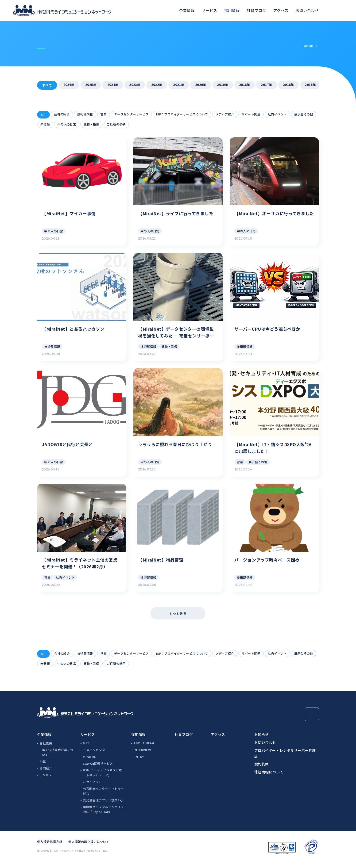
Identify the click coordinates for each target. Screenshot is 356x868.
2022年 (162, 85)
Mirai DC (89, 762)
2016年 (300, 85)
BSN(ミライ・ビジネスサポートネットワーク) (102, 778)
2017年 (277, 85)
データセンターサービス (137, 115)
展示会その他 (51, 125)
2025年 (92, 85)
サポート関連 (266, 115)
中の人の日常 (97, 125)
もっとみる (178, 618)
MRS (86, 749)
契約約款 (262, 770)
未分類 (74, 125)
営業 (107, 115)
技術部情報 (88, 115)
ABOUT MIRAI (144, 749)
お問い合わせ (307, 10)
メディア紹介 (238, 115)
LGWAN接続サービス (98, 769)
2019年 (231, 85)
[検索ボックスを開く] (341, 11)
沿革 (43, 767)
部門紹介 (46, 774)
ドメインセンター (95, 755)
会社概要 (46, 749)
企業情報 (187, 10)
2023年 (139, 85)
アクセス (281, 10)
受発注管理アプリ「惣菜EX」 (104, 806)
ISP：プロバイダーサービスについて (192, 115)
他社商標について (269, 778)
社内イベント (295, 115)
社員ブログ (256, 10)
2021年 (185, 85)
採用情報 (232, 10)
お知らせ (262, 740)
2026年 (69, 85)
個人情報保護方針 (50, 847)
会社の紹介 (63, 115)
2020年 (208, 85)
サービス (209, 10)
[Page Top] (312, 720)
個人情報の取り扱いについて (89, 847)
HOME (309, 46)
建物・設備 (124, 125)
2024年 (115, 85)
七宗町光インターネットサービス (103, 797)
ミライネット (92, 787)
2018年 (254, 85)
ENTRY (139, 762)
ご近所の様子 (150, 125)
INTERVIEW (142, 755)
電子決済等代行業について (58, 758)
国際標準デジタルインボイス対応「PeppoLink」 (103, 815)
